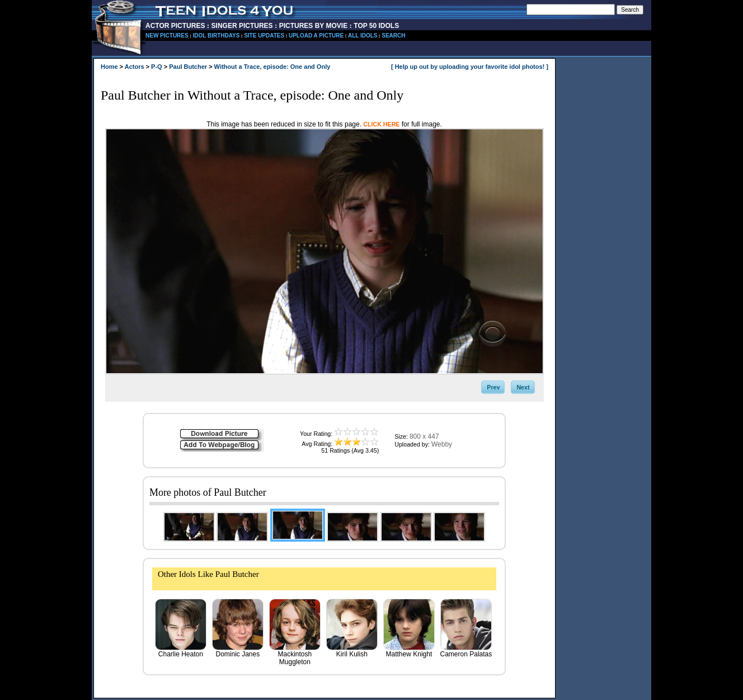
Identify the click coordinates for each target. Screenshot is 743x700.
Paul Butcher (188, 67)
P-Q (157, 67)
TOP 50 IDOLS (376, 26)
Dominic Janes (238, 651)
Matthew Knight (409, 651)
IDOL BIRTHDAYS (216, 36)
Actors (135, 67)
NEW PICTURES (167, 36)
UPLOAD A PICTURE (316, 36)
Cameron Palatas (466, 651)
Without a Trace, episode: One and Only (272, 67)
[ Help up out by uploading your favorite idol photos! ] (470, 67)
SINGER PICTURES (242, 26)
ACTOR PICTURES (175, 26)
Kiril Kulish (352, 651)
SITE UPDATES (264, 36)
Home (109, 67)
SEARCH (393, 36)
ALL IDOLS (363, 36)
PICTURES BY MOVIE (313, 26)
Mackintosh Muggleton (295, 655)
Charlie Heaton (181, 651)
